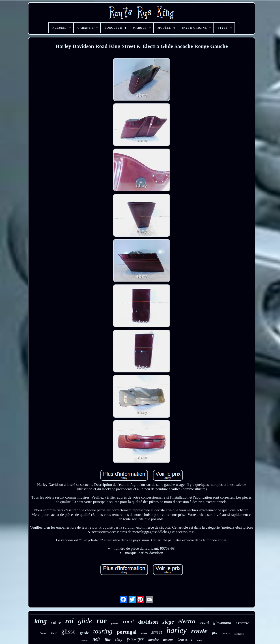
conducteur (239, 634)
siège (168, 622)
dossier (153, 640)
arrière (226, 633)
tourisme (185, 639)
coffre (56, 622)
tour (54, 633)
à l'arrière (242, 623)
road (128, 621)
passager (135, 639)
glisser (115, 623)
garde (84, 633)
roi (69, 621)
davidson (148, 622)
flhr (108, 639)
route (199, 631)
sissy (119, 639)
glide (85, 621)
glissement (222, 622)
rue (102, 621)
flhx (215, 633)
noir (96, 639)
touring (103, 631)
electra (187, 621)
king (41, 621)
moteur (168, 640)
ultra (144, 633)
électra (85, 640)
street (157, 632)
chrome (43, 633)
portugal (127, 632)
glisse (68, 631)
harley (177, 630)
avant (204, 622)
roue (199, 640)
